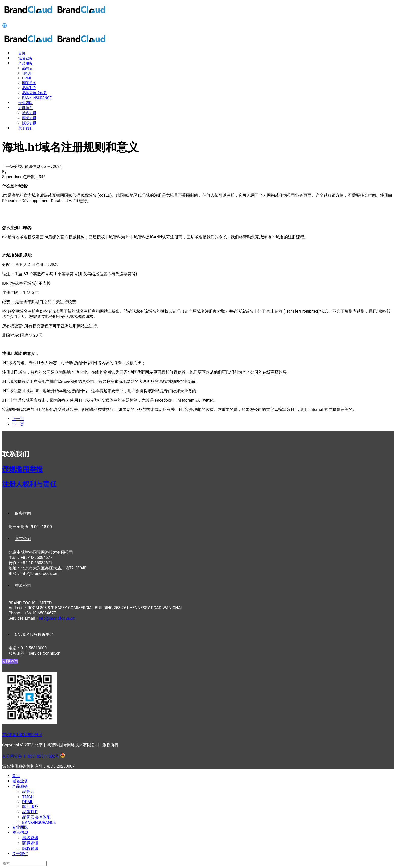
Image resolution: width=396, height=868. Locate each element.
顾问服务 (29, 83)
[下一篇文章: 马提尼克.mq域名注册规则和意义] (18, 424)
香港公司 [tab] (23, 586)
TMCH (27, 73)
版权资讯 (29, 123)
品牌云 (28, 68)
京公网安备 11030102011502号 (31, 756)
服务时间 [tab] (23, 513)
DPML (27, 78)
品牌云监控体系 (35, 93)
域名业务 (26, 58)
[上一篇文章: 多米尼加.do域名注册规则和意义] (18, 419)
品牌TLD (29, 88)
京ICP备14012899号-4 (22, 735)
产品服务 (26, 63)
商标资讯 (29, 118)
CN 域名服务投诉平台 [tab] (34, 635)
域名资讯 (29, 113)
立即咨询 (10, 661)
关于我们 (26, 128)
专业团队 (26, 103)
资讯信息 (26, 108)
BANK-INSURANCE (37, 98)
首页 (22, 53)
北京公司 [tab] (23, 539)
